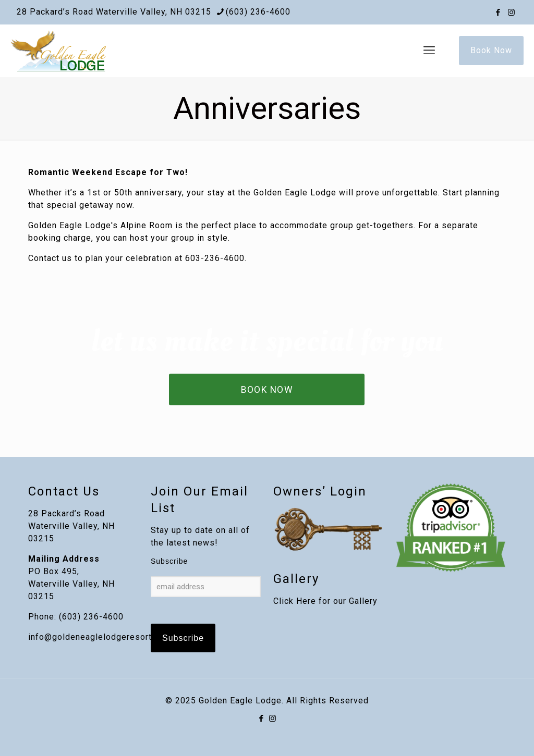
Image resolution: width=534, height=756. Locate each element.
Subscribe (169, 561)
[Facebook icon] (498, 13)
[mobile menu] (429, 51)
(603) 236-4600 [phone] (258, 12)
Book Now (491, 50)
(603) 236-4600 (91, 617)
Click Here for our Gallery (325, 601)
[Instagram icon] (511, 13)
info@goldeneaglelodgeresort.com (100, 637)
